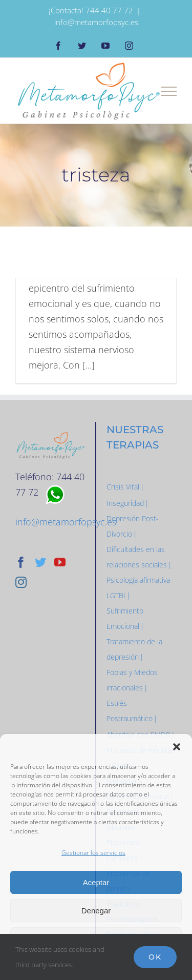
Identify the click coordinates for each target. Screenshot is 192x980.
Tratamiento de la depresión (134, 649)
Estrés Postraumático (130, 711)
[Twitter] (40, 562)
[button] (177, 747)
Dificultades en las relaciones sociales (137, 557)
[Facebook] (21, 562)
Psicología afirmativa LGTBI (138, 588)
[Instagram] (21, 582)
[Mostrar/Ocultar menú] (169, 91)
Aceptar (96, 882)
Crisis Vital (123, 487)
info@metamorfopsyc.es (96, 22)
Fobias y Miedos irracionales (132, 680)
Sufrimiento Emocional (125, 618)
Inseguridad (125, 503)
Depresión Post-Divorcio (133, 526)
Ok (155, 957)
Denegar (96, 911)
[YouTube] (60, 562)
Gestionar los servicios (93, 853)
